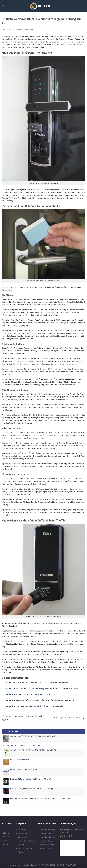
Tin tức (4, 16)
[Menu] (3, 6)
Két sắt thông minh (25, 848)
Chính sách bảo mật (47, 833)
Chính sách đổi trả (46, 841)
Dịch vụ (6, 837)
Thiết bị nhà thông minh (26, 841)
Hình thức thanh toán (47, 845)
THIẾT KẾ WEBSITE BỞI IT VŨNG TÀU (51, 865)
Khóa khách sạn (24, 837)
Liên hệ (6, 844)
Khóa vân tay (22, 833)
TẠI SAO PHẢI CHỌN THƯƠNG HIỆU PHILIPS (66, 718)
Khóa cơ (21, 845)
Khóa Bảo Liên (28, 29)
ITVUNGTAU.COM (71, 865)
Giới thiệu (7, 833)
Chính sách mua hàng (47, 830)
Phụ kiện (21, 852)
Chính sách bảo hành (47, 837)
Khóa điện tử (22, 830)
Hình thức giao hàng (47, 848)
